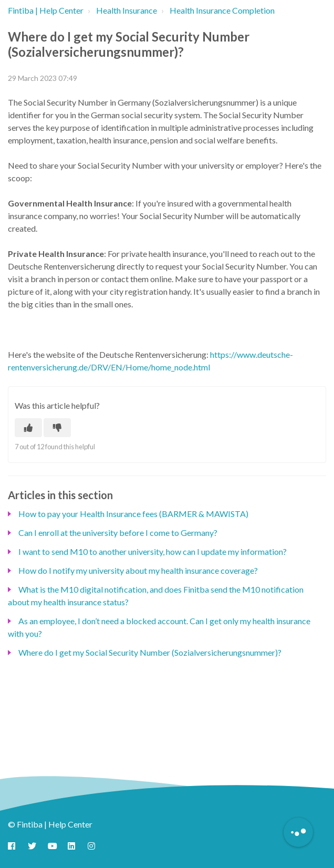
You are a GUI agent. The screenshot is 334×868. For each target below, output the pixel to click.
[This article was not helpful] (57, 428)
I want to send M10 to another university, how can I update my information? (153, 551)
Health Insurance (127, 10)
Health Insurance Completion (222, 10)
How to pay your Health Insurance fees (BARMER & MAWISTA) (133, 514)
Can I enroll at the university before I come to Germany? (118, 533)
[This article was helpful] (28, 428)
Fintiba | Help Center (46, 10)
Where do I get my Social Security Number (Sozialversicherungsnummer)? (150, 652)
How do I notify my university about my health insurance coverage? (138, 570)
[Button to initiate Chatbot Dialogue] (298, 832)
